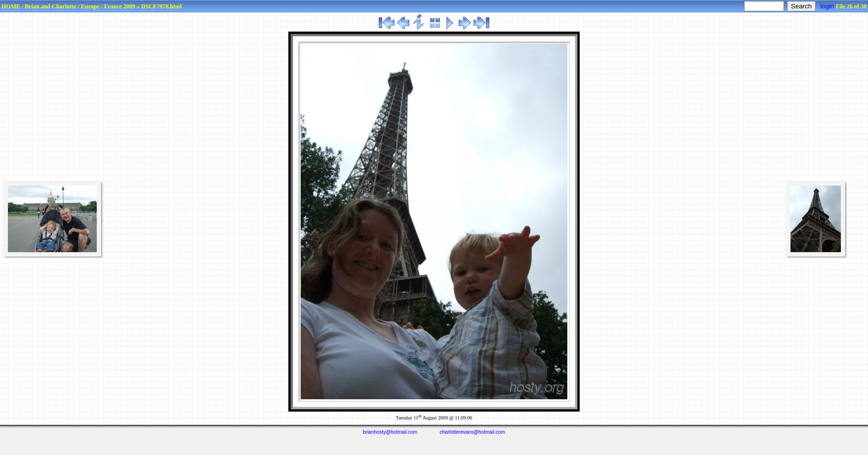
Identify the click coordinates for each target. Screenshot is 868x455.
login (827, 6)
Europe (90, 6)
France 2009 (120, 6)
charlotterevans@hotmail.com (473, 432)
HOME (11, 6)
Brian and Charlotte (50, 6)
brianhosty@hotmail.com (390, 432)
